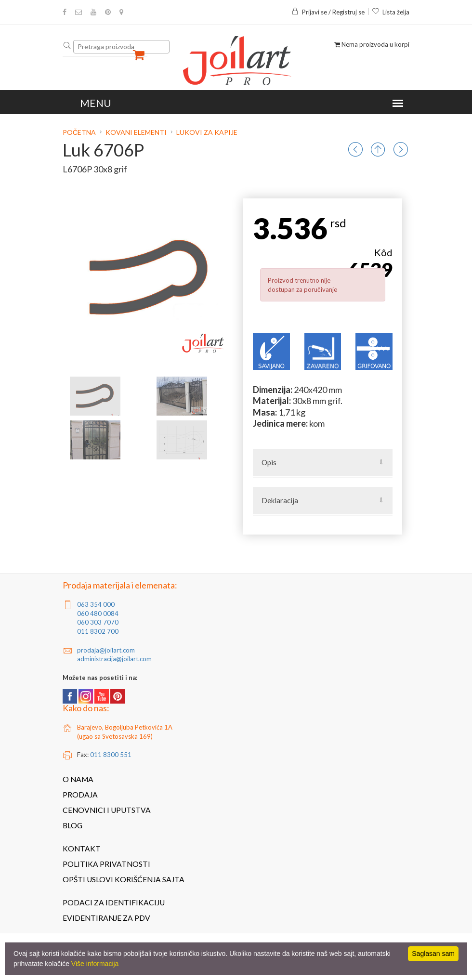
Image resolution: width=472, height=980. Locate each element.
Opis (269, 462)
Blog (72, 825)
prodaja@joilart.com (106, 650)
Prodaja (80, 795)
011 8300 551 (111, 755)
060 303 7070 (98, 622)
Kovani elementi (136, 132)
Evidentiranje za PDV (106, 918)
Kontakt (82, 849)
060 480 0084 (98, 614)
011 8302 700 (98, 631)
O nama (78, 779)
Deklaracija (280, 500)
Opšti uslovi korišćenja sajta (124, 879)
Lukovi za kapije (207, 132)
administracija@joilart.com (114, 659)
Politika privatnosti (106, 864)
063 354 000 (96, 604)
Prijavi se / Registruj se (328, 12)
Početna (80, 132)
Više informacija (95, 964)
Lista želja (391, 12)
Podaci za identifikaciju (114, 902)
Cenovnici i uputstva (107, 810)
